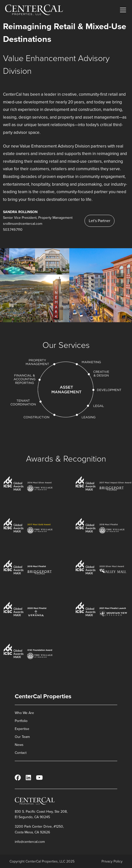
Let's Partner (99, 221)
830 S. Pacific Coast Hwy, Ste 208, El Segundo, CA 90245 (41, 814)
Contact (21, 753)
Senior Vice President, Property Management (38, 218)
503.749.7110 (13, 230)
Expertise (22, 729)
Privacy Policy (112, 862)
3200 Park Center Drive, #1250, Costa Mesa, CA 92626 (39, 829)
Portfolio (21, 721)
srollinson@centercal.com (23, 224)
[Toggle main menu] (123, 10)
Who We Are (24, 713)
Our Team (22, 737)
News (19, 745)
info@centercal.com (30, 842)
